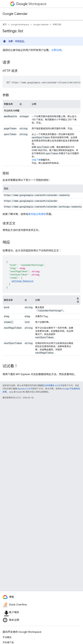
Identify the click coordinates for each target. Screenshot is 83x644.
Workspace (31, 4)
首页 (5, 25)
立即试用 (56, 50)
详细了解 (36, 160)
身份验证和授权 (37, 214)
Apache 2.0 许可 (25, 389)
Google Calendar (15, 14)
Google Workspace (20, 25)
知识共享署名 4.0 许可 (52, 385)
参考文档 (57, 25)
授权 (22, 41)
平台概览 (7, 637)
